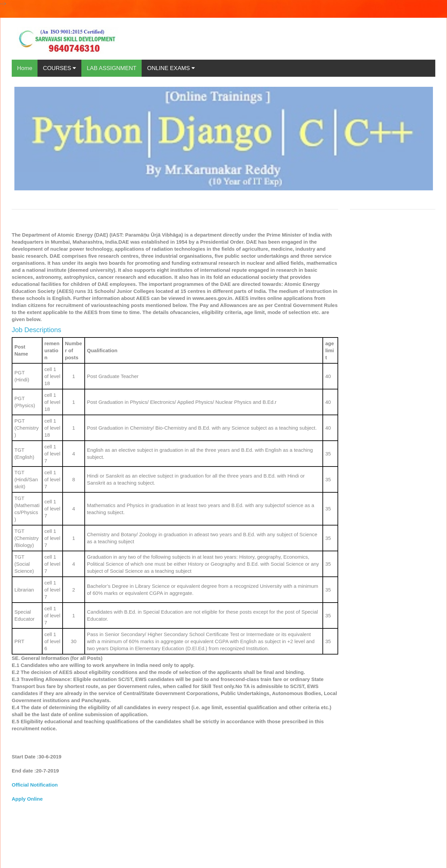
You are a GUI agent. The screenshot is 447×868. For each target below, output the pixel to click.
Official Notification (35, 785)
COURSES (59, 68)
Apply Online (27, 799)
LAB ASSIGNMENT (111, 68)
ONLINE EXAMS (171, 68)
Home (25, 68)
